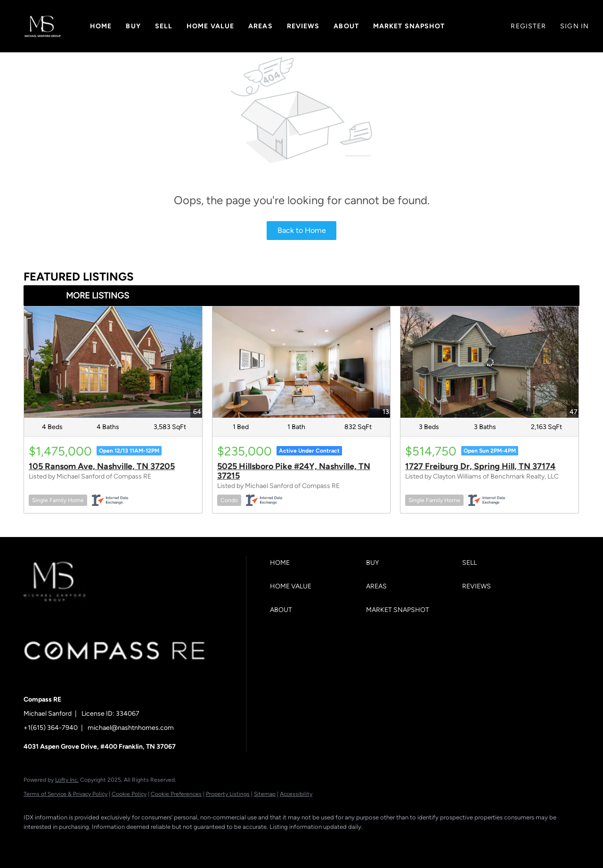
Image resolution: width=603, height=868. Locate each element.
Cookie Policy (129, 794)
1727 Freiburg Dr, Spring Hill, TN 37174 (480, 466)
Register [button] (528, 26)
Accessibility (296, 794)
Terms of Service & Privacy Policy (65, 794)
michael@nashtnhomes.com (131, 728)
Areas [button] (261, 26)
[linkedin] (62, 843)
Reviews (303, 26)
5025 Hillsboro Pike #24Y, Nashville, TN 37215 (294, 471)
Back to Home (302, 230)
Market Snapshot (409, 26)
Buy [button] (133, 26)
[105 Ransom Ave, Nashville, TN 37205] (113, 362)
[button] (43, 26)
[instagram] (117, 843)
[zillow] (90, 843)
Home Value (210, 26)
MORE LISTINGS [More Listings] (98, 296)
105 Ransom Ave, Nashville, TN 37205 (102, 466)
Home (101, 26)
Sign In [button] (574, 26)
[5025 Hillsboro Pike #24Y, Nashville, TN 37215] (301, 362)
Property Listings (228, 794)
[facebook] (35, 843)
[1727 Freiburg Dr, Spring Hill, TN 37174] (489, 362)
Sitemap (265, 794)
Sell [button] (164, 26)
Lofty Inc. (67, 780)
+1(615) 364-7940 (51, 728)
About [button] (346, 26)
